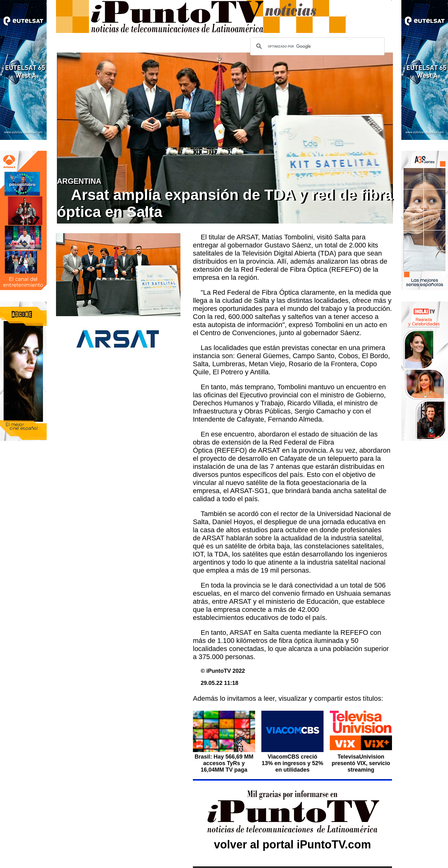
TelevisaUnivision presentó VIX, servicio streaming (361, 763)
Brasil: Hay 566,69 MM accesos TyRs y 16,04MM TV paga (224, 763)
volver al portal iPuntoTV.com (293, 845)
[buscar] (316, 46)
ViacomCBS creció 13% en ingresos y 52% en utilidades (292, 763)
